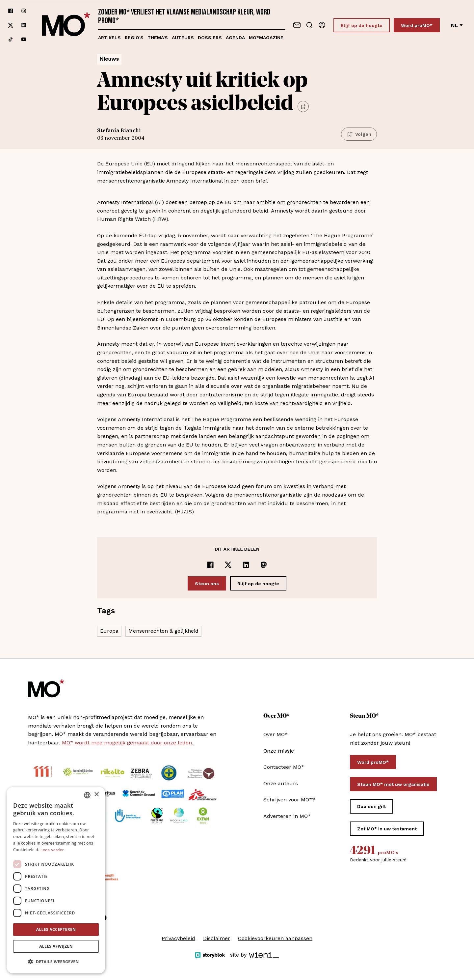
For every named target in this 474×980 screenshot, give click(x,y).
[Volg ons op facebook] (11, 11)
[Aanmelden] (322, 25)
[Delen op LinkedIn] (246, 565)
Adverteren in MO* (287, 816)
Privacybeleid (178, 938)
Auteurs (183, 38)
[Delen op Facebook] (210, 565)
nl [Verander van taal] (457, 25)
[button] (56, 962)
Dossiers (210, 38)
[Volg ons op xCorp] (11, 25)
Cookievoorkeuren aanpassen (275, 938)
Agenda (235, 38)
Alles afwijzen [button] (56, 946)
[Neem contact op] (297, 25)
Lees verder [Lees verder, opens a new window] (52, 850)
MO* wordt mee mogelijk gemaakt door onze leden (127, 743)
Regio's (134, 38)
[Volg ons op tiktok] (11, 39)
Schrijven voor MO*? (289, 800)
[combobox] (87, 795)
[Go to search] (309, 25)
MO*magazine (266, 38)
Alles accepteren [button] (56, 929)
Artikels (109, 38)
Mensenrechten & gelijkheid (163, 631)
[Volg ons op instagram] (24, 11)
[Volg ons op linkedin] (24, 25)
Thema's (158, 38)
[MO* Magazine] (66, 25)
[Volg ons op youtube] (24, 39)
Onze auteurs (281, 783)
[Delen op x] (228, 565)
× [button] (96, 795)
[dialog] (56, 880)
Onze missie (279, 751)
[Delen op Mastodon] (264, 565)
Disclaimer (217, 938)
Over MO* (276, 734)
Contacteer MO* (284, 767)
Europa (109, 631)
